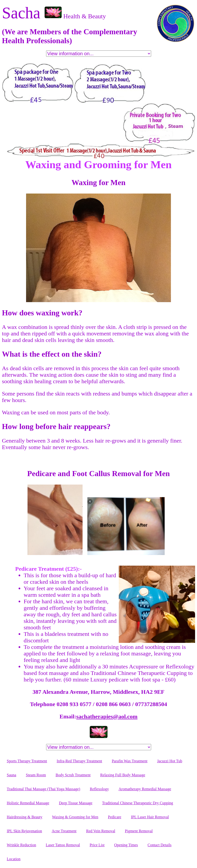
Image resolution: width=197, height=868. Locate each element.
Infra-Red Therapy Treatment (79, 761)
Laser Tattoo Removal (63, 845)
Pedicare (115, 817)
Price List (97, 845)
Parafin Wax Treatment (130, 761)
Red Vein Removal (101, 831)
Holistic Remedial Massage (28, 803)
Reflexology (99, 789)
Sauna (11, 775)
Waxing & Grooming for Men (75, 817)
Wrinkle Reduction (21, 845)
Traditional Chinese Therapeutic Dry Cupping (138, 803)
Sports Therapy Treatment (27, 761)
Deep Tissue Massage (76, 803)
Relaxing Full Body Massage (123, 775)
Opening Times (126, 845)
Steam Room (36, 775)
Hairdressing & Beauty (25, 817)
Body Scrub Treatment (73, 775)
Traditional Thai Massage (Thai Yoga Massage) (43, 789)
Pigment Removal (139, 831)
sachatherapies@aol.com (107, 716)
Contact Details (159, 845)
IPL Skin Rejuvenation (24, 831)
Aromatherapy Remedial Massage (145, 789)
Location (14, 859)
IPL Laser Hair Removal (150, 817)
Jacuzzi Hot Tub (170, 761)
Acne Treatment (64, 831)
